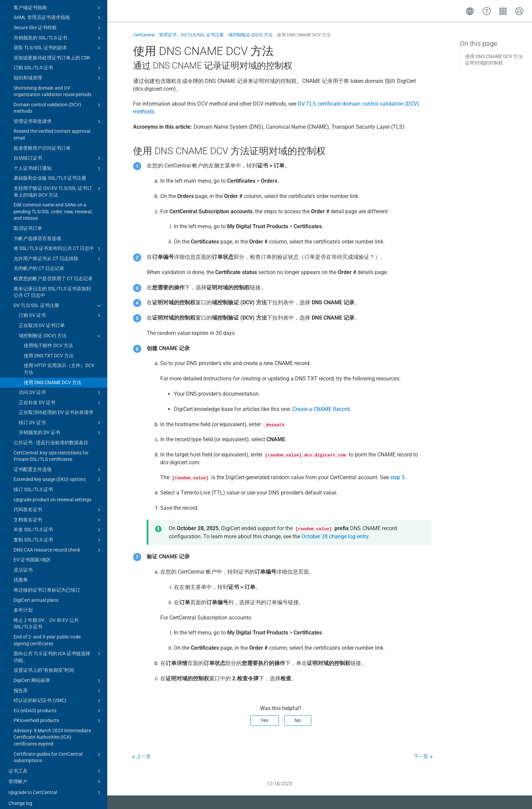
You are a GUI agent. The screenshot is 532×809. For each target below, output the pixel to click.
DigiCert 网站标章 (58, 674)
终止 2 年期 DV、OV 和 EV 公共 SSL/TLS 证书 (46, 617)
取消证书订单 (28, 222)
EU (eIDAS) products (58, 704)
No (298, 720)
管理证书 (168, 35)
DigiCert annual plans (36, 594)
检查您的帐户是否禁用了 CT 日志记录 (53, 272)
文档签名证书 (58, 514)
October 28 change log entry (335, 536)
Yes (264, 720)
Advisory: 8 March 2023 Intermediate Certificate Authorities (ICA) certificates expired (52, 731)
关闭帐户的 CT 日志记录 (39, 262)
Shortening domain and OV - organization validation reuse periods (52, 85)
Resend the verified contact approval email (52, 128)
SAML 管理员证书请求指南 (58, 11)
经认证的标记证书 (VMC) (58, 694)
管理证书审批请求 (58, 115)
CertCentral (144, 35)
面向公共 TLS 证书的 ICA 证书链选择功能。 (58, 650)
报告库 (58, 684)
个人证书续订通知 (58, 162)
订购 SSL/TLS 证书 (58, 61)
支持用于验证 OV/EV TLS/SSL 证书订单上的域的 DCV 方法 (58, 185)
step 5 (397, 477)
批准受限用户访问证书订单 (42, 142)
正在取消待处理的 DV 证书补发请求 (56, 406)
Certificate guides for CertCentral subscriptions (58, 751)
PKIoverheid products (58, 714)
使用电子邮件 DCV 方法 (48, 339)
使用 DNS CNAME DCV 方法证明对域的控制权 (494, 60)
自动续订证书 (58, 152)
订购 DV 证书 (61, 309)
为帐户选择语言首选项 (37, 232)
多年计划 (23, 604)
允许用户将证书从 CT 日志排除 (58, 252)
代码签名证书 (58, 503)
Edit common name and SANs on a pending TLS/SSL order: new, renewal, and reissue (53, 205)
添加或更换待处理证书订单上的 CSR (52, 51)
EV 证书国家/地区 (32, 553)
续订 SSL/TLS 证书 (33, 483)
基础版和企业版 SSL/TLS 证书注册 (50, 172)
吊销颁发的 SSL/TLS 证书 (58, 32)
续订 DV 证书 (61, 416)
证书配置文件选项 (58, 463)
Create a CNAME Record (321, 409)
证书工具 (56, 765)
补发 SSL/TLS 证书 (58, 523)
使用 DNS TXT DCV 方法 (49, 349)
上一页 (144, 756)
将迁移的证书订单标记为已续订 (47, 583)
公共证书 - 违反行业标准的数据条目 (51, 436)
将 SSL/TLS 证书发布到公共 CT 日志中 (58, 242)
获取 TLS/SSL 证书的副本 (58, 41)
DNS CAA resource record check (58, 544)
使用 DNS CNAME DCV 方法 (53, 376)
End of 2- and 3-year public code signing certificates (47, 634)
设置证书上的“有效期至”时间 (44, 664)
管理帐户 (56, 775)
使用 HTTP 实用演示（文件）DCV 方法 (59, 362)
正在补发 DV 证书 (61, 396)
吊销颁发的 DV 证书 (61, 426)
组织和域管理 (58, 72)
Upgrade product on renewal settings (52, 493)
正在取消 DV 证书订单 (42, 319)
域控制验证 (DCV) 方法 (61, 329)
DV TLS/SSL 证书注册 (58, 299)
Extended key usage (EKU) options (58, 473)
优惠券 (21, 573)
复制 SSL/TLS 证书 (58, 534)
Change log (20, 797)
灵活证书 (23, 563)
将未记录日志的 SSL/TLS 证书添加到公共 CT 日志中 (52, 286)
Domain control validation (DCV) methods (58, 101)
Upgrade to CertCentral (56, 786)
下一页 (421, 756)
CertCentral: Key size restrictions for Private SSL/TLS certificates (51, 450)
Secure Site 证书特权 (58, 21)
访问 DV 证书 (61, 386)
